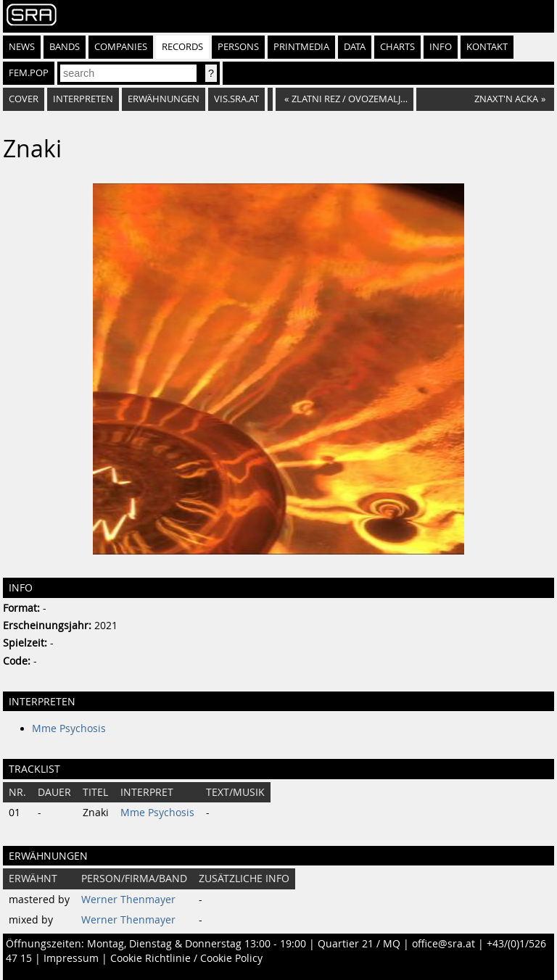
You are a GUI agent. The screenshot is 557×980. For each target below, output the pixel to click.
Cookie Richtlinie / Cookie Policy (186, 958)
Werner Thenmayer (128, 900)
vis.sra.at (236, 99)
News (22, 47)
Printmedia (301, 47)
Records (182, 47)
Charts (397, 47)
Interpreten (83, 99)
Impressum (71, 958)
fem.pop (29, 73)
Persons (238, 47)
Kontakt (487, 47)
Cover (24, 99)
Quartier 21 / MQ (359, 944)
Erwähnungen (164, 99)
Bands (65, 47)
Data (355, 47)
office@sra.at (443, 944)
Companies (121, 47)
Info (441, 47)
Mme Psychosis (69, 728)
